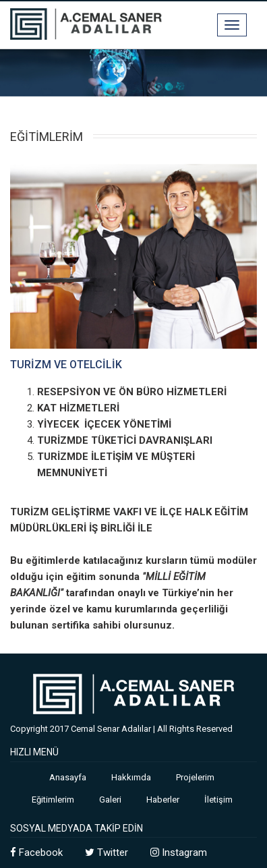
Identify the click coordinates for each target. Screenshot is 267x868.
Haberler (163, 800)
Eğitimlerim (53, 800)
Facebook (36, 852)
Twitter (107, 852)
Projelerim (195, 777)
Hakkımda (131, 777)
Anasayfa (68, 777)
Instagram (179, 852)
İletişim (218, 800)
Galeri (110, 800)
